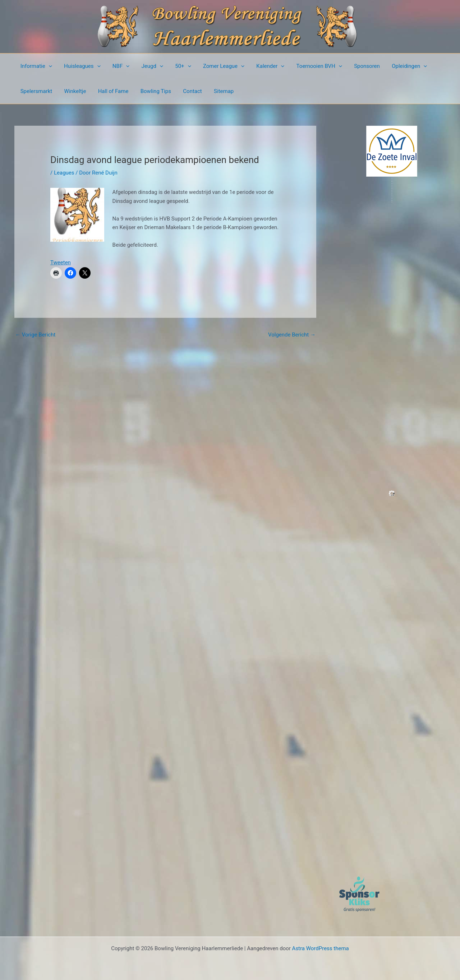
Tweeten (61, 263)
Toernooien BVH (310, 66)
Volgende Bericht (292, 335)
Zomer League (217, 66)
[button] (48, 66)
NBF (118, 66)
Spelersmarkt (36, 91)
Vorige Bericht (35, 335)
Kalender (263, 66)
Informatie (36, 66)
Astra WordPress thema (321, 948)
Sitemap (217, 91)
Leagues (64, 173)
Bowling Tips (151, 91)
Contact (187, 91)
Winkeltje (73, 91)
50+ (178, 66)
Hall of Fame (110, 91)
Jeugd (148, 66)
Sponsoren (357, 66)
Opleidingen (398, 66)
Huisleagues (80, 66)
